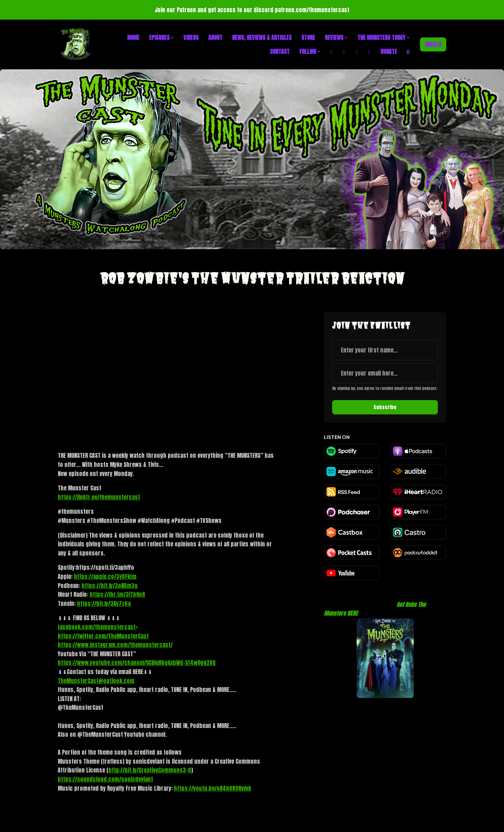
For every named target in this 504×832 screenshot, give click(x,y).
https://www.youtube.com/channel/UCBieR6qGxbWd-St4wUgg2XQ (137, 663)
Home (133, 37)
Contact (280, 51)
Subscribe (385, 407)
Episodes (159, 37)
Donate (389, 51)
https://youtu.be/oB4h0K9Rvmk (212, 788)
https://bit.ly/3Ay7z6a (104, 603)
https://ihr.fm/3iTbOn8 (117, 594)
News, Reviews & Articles (262, 37)
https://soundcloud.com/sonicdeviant (105, 779)
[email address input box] (385, 373)
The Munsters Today (381, 37)
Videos (191, 37)
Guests (433, 44)
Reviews (334, 37)
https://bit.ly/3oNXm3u (110, 586)
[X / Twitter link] (357, 51)
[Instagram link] (344, 51)
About (215, 37)
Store (308, 37)
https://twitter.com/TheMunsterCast (103, 636)
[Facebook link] (331, 51)
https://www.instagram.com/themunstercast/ (115, 645)
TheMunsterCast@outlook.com (96, 681)
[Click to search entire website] (408, 51)
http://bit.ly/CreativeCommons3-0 (150, 770)
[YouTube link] (369, 51)
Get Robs (407, 604)
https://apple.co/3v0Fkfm (105, 576)
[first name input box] (385, 350)
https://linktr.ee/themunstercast (99, 497)
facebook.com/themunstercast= (98, 627)
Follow (308, 51)
